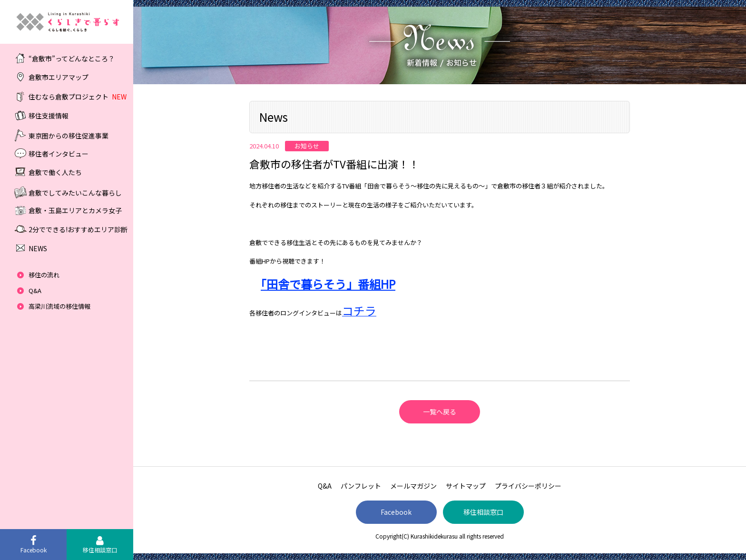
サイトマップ (466, 486)
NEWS (38, 248)
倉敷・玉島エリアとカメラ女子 (75, 210)
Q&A (35, 290)
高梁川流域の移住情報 (59, 306)
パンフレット (361, 486)
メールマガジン (413, 486)
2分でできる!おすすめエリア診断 (78, 229)
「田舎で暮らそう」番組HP (328, 284)
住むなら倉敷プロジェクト (78, 97)
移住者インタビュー (59, 153)
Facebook (396, 512)
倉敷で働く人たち (55, 172)
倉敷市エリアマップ (59, 77)
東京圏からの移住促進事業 (69, 135)
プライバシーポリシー (528, 486)
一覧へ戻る (440, 412)
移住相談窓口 (483, 512)
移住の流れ (44, 275)
